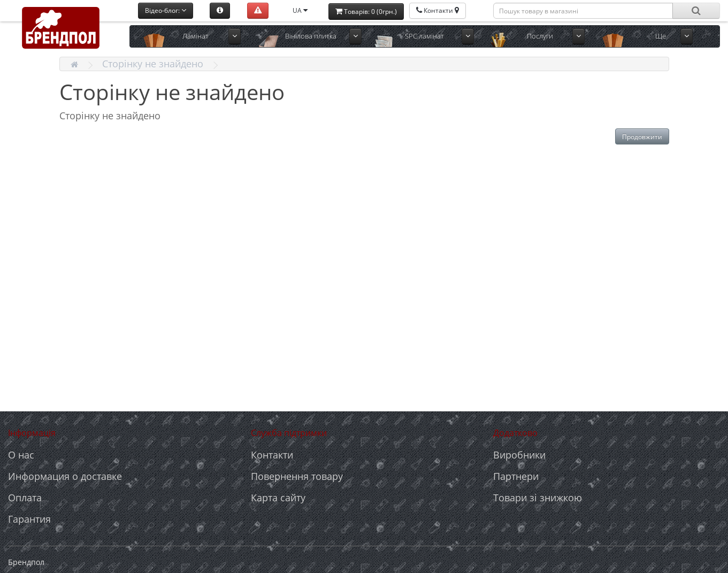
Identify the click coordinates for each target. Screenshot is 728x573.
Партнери (516, 476)
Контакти (272, 455)
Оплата (25, 498)
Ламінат (196, 36)
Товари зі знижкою (538, 498)
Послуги (540, 36)
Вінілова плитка (311, 36)
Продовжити (642, 137)
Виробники (519, 455)
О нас (21, 455)
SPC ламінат (424, 36)
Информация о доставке (65, 476)
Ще (661, 36)
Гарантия (29, 519)
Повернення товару (297, 476)
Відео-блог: (166, 10)
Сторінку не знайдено (153, 64)
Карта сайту (278, 498)
